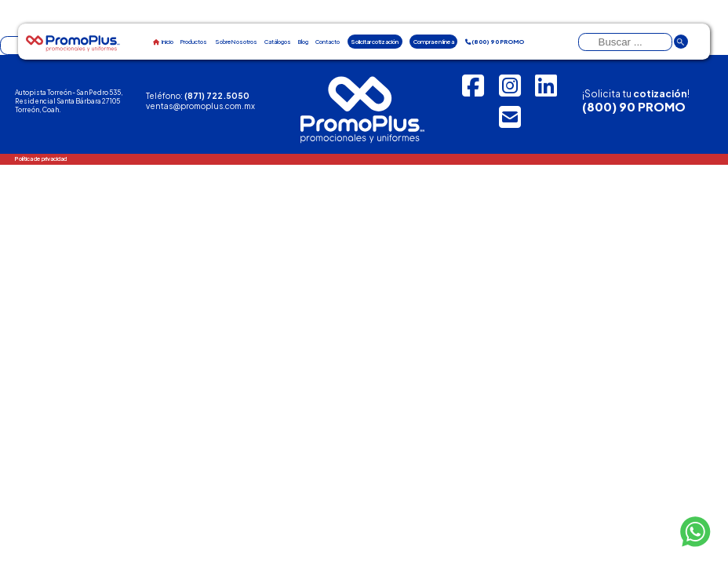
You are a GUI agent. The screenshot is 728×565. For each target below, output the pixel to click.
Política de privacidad (41, 159)
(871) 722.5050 (217, 95)
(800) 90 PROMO (634, 107)
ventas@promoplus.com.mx (200, 106)
